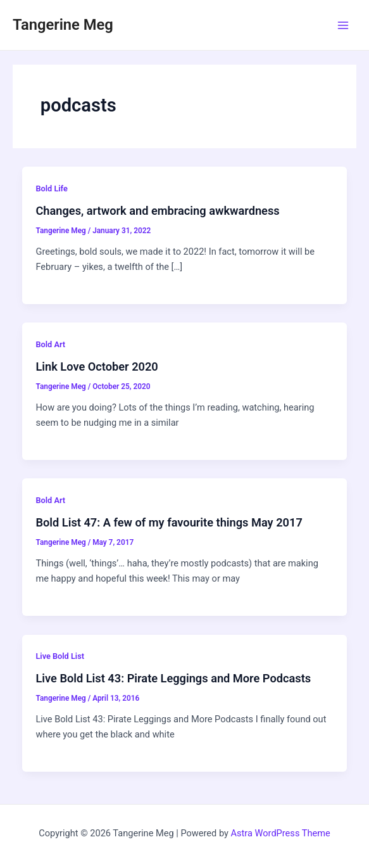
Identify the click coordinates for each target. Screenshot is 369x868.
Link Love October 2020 (97, 367)
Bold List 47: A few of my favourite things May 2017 (169, 522)
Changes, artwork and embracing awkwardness (157, 211)
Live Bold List (60, 656)
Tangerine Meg (63, 25)
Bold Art (50, 344)
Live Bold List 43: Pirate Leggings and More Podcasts (173, 678)
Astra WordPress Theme (281, 833)
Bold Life (51, 188)
